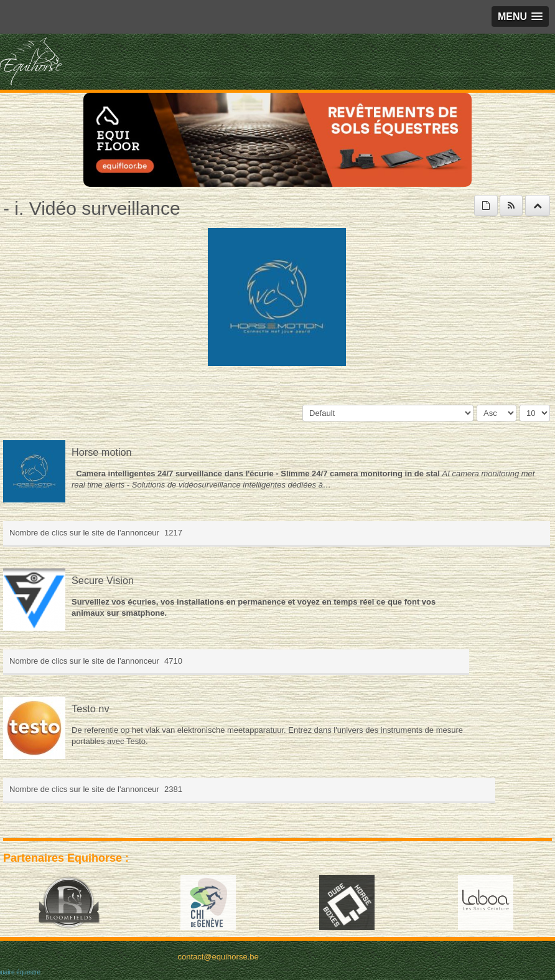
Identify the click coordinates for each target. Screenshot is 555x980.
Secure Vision (103, 580)
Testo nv (91, 709)
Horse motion (102, 452)
